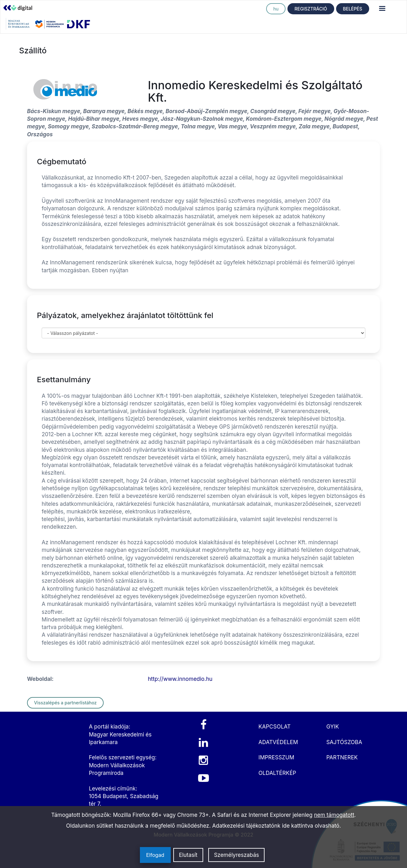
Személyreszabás (237, 855)
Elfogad (155, 855)
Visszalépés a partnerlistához (65, 703)
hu (276, 9)
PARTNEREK (342, 757)
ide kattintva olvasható (311, 826)
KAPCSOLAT (275, 727)
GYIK (333, 727)
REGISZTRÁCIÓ (311, 9)
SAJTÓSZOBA (344, 742)
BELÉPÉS (353, 9)
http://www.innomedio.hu (180, 679)
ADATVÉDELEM (278, 742)
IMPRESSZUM (276, 757)
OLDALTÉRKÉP (277, 773)
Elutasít (188, 855)
